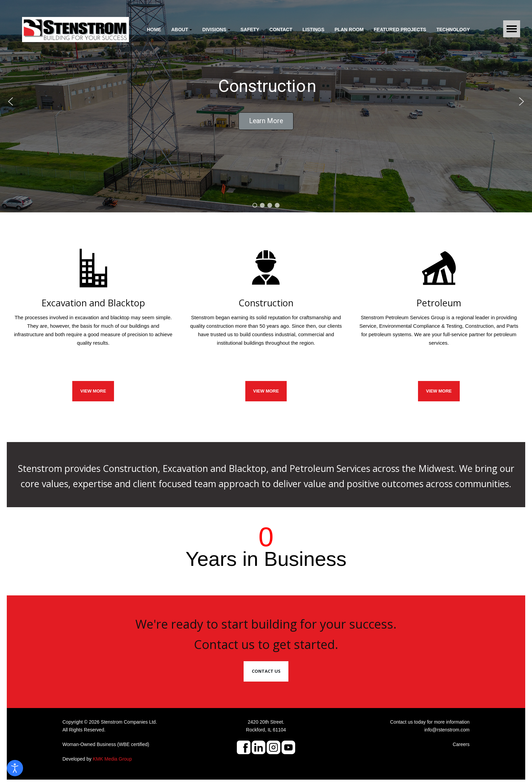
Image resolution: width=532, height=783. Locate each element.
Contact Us (266, 671)
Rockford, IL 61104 (266, 730)
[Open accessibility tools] (15, 768)
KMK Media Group (112, 759)
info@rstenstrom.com (447, 730)
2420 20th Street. (266, 722)
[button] (182, 30)
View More (439, 391)
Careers (461, 744)
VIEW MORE (93, 391)
